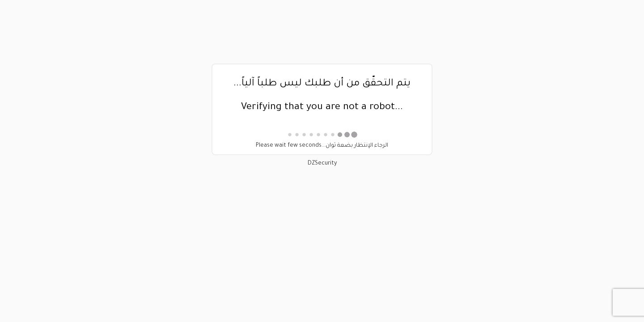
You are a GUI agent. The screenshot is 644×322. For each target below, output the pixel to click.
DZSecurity (322, 164)
